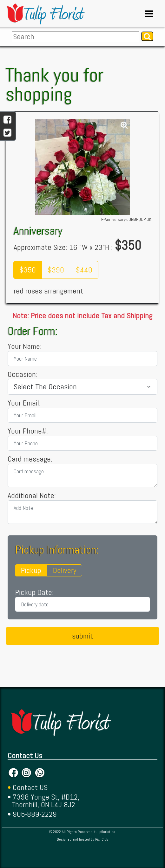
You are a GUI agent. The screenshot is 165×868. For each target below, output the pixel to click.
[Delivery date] (82, 604)
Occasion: (23, 374)
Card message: (30, 459)
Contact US (30, 787)
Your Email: (24, 403)
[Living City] (82, 387)
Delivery (65, 570)
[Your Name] (82, 359)
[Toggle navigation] (149, 14)
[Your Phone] (82, 443)
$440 (84, 270)
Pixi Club (102, 839)
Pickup (31, 570)
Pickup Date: (34, 593)
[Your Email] (82, 415)
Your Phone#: (28, 431)
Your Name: (25, 346)
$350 (28, 270)
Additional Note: (32, 496)
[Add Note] (82, 512)
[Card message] (82, 476)
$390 (56, 270)
